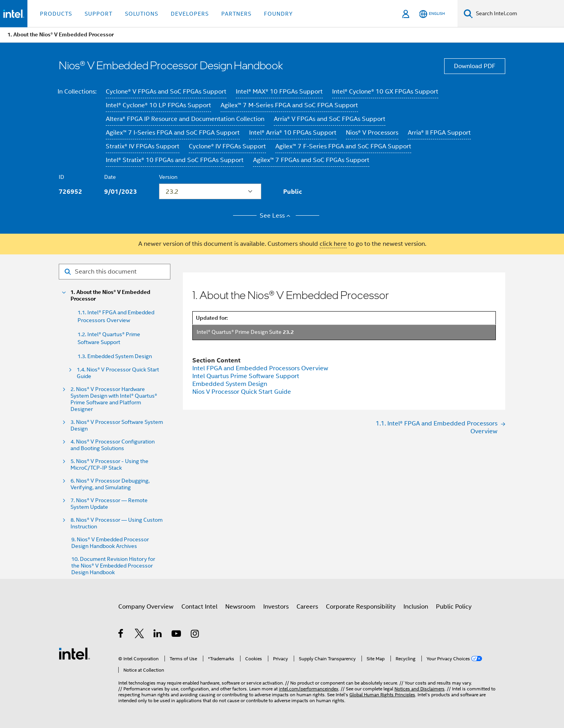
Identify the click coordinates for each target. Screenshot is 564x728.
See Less (276, 216)
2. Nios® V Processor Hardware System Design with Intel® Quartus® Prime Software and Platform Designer (114, 399)
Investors (276, 607)
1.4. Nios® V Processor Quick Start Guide (118, 373)
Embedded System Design (230, 384)
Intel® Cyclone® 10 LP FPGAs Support (158, 105)
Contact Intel (199, 607)
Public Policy (454, 607)
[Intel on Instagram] (195, 635)
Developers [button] (190, 14)
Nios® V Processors (372, 133)
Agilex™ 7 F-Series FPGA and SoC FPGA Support (343, 146)
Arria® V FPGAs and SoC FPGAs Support (330, 119)
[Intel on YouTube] (177, 635)
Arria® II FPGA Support (439, 133)
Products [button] (56, 14)
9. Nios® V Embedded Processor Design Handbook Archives (110, 543)
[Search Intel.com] (518, 14)
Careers (307, 607)
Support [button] (99, 14)
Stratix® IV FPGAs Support (143, 146)
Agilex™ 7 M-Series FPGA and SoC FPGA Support (289, 105)
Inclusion (416, 607)
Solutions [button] (142, 14)
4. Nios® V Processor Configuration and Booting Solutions (113, 445)
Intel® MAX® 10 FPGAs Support (279, 92)
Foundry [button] (278, 14)
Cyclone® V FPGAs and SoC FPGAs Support (166, 92)
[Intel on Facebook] (121, 635)
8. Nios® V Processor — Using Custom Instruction (117, 523)
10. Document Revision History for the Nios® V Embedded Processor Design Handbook (113, 566)
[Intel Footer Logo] (74, 653)
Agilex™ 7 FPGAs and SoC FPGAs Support (311, 160)
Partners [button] (236, 14)
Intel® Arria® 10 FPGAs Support (293, 133)
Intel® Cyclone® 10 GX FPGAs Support (385, 92)
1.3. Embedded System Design (115, 356)
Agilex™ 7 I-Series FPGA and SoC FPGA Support (173, 133)
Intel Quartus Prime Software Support (246, 376)
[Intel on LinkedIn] (158, 635)
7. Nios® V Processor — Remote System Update (109, 504)
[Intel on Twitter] (140, 635)
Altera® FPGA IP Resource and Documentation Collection (185, 119)
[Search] (468, 14)
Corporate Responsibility (361, 607)
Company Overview (146, 607)
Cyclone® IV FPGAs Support (227, 146)
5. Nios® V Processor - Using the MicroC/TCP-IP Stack (109, 465)
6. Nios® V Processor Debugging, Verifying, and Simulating (110, 484)
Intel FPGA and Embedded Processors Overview (260, 368)
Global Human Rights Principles (382, 695)
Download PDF (475, 66)
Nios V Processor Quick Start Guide (242, 392)
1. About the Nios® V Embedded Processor (110, 296)
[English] (432, 14)
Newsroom (240, 607)
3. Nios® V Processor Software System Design (117, 425)
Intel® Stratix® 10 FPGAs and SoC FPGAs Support (175, 160)
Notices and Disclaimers (419, 689)
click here (333, 244)
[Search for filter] (115, 272)
